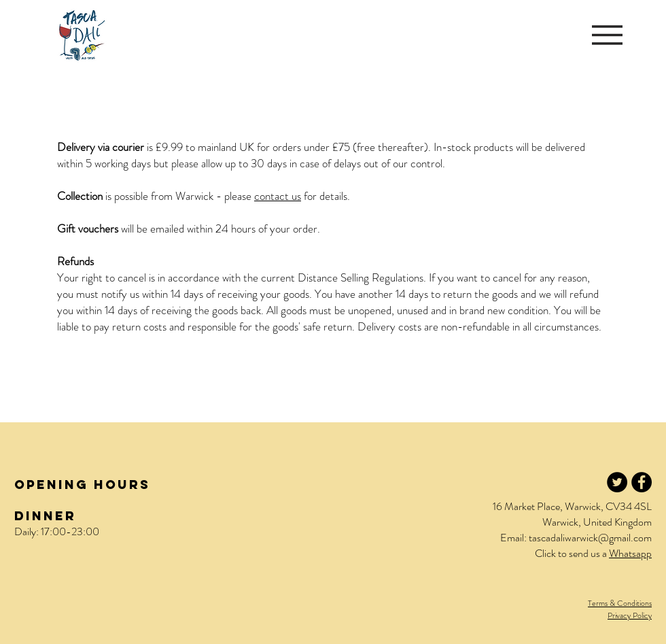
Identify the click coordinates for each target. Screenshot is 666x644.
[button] (607, 35)
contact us (278, 196)
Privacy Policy (630, 615)
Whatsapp (630, 553)
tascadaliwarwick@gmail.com (590, 538)
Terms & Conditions (620, 603)
